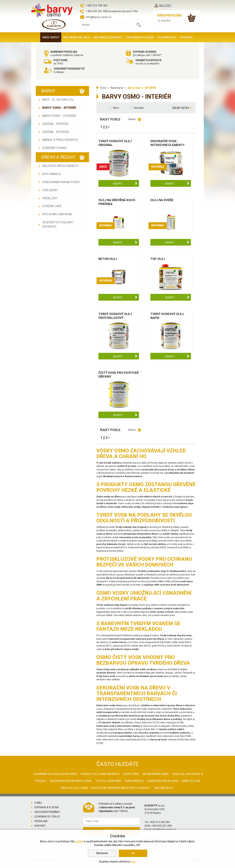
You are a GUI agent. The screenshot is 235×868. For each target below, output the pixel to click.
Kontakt (186, 37)
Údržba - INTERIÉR (55, 124)
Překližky (50, 198)
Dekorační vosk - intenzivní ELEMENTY (167, 143)
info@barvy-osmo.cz (99, 17)
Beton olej (108, 259)
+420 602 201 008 (97, 11)
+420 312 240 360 (97, 6)
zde (133, 862)
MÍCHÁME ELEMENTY (108, 37)
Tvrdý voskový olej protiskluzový (115, 316)
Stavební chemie (55, 148)
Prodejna (41, 821)
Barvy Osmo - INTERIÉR (59, 108)
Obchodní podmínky (47, 812)
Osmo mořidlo (134, 781)
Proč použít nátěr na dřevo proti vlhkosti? (121, 788)
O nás (38, 803)
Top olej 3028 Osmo (108, 781)
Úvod (103, 88)
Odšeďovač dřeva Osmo (163, 781)
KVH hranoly (52, 174)
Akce (116, 108)
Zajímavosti (167, 37)
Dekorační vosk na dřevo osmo (71, 781)
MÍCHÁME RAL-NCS (76, 37)
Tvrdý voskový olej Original (115, 143)
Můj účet (165, 6)
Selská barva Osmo (156, 774)
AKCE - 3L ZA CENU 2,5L (58, 100)
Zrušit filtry (181, 108)
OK (133, 853)
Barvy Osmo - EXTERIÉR (59, 116)
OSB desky (50, 190)
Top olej (158, 259)
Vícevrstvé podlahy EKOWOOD (58, 224)
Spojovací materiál (57, 214)
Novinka (139, 108)
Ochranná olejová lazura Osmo (55, 774)
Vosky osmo (131, 774)
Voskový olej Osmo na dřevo (100, 774)
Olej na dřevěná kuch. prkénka (117, 202)
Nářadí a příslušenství (60, 140)
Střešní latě (52, 206)
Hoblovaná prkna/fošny (61, 182)
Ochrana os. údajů (47, 817)
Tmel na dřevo (163, 788)
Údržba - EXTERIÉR (56, 132)
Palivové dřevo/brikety (60, 166)
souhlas (79, 841)
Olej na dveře (162, 200)
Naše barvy (51, 37)
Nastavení (102, 853)
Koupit (118, 184)
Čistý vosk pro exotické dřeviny (119, 375)
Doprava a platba (140, 37)
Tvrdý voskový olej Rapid (167, 316)
